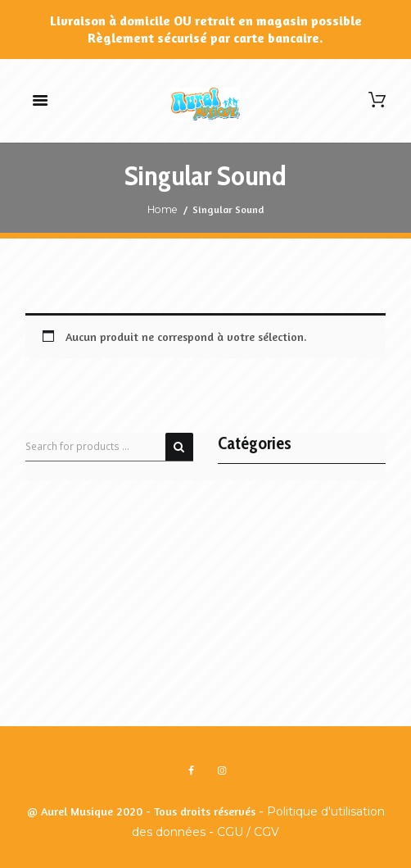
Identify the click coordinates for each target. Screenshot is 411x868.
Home (163, 209)
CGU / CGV (248, 832)
